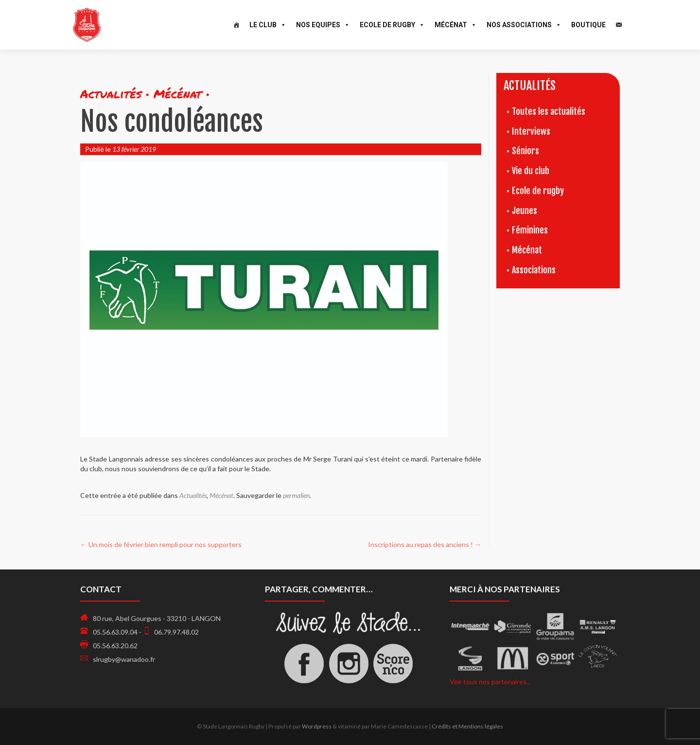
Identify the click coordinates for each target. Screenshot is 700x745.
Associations (534, 270)
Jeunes (525, 211)
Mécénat (456, 25)
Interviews (531, 131)
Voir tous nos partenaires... (490, 682)
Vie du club (531, 171)
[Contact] (619, 25)
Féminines (530, 230)
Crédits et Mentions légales (467, 726)
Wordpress (317, 726)
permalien (296, 495)
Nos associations (524, 25)
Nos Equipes (323, 25)
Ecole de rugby (538, 191)
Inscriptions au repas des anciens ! (425, 544)
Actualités (193, 495)
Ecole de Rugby (392, 25)
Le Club (268, 25)
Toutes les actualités (549, 111)
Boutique (588, 25)
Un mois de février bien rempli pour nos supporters (161, 544)
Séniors (525, 151)
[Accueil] (236, 25)
